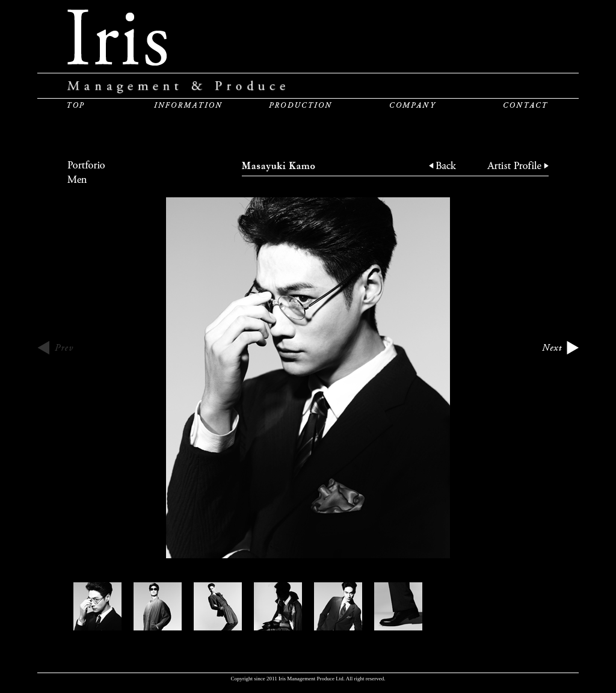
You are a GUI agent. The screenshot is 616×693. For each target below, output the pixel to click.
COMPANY (413, 105)
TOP (76, 105)
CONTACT (526, 105)
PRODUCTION (300, 105)
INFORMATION (188, 105)
